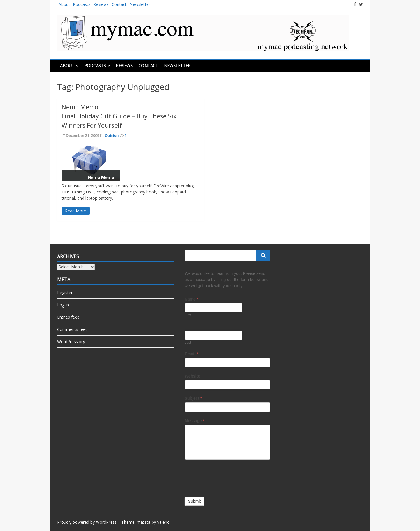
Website (192, 376)
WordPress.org (71, 342)
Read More (76, 211)
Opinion (112, 135)
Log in (63, 305)
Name (191, 299)
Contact (119, 4)
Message (195, 421)
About (64, 4)
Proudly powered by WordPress (87, 522)
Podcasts (82, 4)
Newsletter (140, 4)
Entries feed (68, 317)
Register (65, 292)
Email (191, 354)
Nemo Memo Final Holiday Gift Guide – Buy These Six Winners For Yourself (119, 116)
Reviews (101, 4)
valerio (163, 522)
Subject (193, 398)
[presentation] (229, 477)
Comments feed (72, 329)
